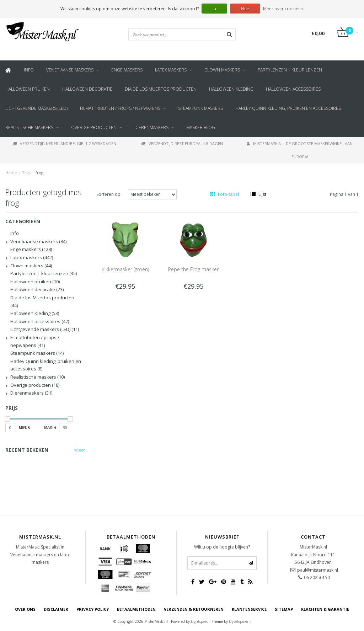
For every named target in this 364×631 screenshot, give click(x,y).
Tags (26, 173)
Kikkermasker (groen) (125, 269)
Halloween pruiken (28, 89)
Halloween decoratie (87, 89)
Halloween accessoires (293, 89)
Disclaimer (56, 609)
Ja (214, 9)
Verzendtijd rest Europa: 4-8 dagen (182, 143)
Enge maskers (127, 70)
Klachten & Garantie (325, 609)
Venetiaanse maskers (70, 70)
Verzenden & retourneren (194, 609)
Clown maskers (222, 70)
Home (11, 173)
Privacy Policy (93, 609)
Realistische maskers (29, 127)
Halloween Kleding (231, 89)
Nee (245, 9)
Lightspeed (200, 621)
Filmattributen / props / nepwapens (120, 108)
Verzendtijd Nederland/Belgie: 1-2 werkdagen (64, 143)
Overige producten (94, 127)
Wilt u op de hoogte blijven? (222, 547)
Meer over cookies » (283, 9)
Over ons (25, 609)
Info (29, 70)
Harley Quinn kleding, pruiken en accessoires (288, 108)
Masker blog (201, 127)
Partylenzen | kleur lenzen (290, 70)
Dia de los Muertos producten (161, 89)
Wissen (80, 450)
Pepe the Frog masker (193, 269)
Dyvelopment (240, 621)
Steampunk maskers (200, 108)
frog (39, 173)
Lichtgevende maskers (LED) (36, 108)
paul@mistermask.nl (318, 570)
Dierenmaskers (151, 127)
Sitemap (284, 609)
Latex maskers (171, 70)
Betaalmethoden (136, 609)
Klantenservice (249, 609)
